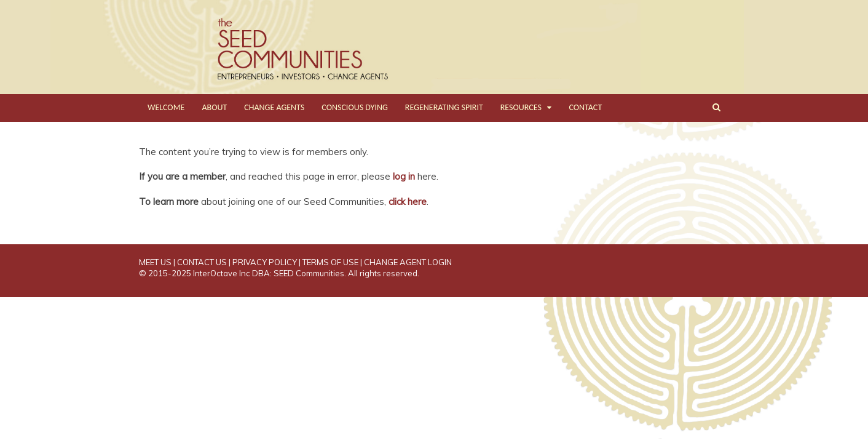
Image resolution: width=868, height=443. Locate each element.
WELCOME (166, 107)
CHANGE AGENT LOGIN (408, 262)
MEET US (155, 262)
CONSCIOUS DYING (355, 107)
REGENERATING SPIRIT (444, 107)
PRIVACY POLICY (265, 262)
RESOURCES (521, 107)
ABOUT (214, 107)
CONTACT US (202, 262)
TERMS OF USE (330, 262)
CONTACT (585, 107)
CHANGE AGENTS (274, 107)
